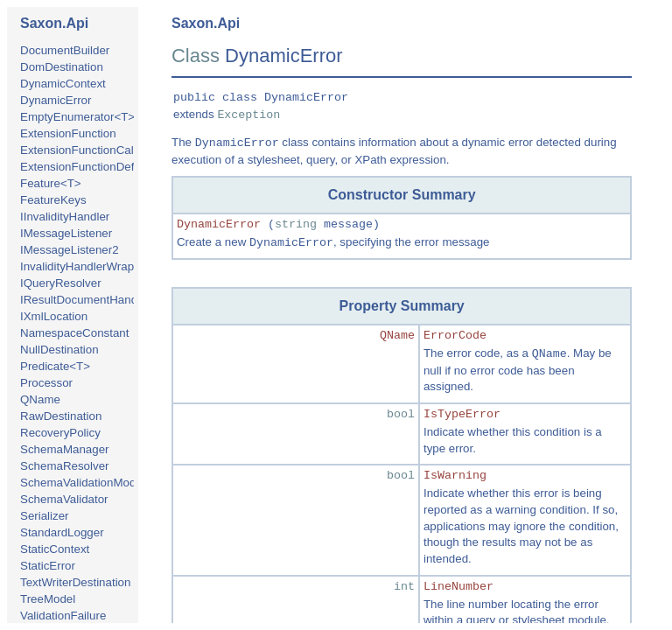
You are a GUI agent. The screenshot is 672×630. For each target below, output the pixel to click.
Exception (248, 115)
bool (401, 414)
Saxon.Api (54, 23)
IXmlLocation (54, 316)
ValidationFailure (63, 616)
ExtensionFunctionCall (78, 150)
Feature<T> (51, 183)
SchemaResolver (64, 466)
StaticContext (55, 549)
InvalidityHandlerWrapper (85, 266)
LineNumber (458, 587)
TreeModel (48, 599)
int (404, 587)
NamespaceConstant (74, 333)
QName (40, 399)
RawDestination (61, 416)
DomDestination (62, 67)
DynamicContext (63, 84)
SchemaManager (65, 449)
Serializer (45, 516)
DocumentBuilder (65, 50)
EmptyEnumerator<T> (77, 117)
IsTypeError (462, 414)
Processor (46, 383)
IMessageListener (66, 233)
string (296, 224)
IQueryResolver (61, 283)
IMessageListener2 (70, 250)
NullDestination (59, 350)
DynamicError (56, 100)
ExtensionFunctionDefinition (92, 167)
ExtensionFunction (68, 133)
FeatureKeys (53, 200)
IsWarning (455, 476)
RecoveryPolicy (60, 433)
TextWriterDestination (75, 582)
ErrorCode (455, 336)
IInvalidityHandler (65, 217)
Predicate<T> (55, 366)
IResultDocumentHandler (85, 300)
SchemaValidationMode (81, 483)
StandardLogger (62, 532)
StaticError (48, 566)
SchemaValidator (64, 499)
